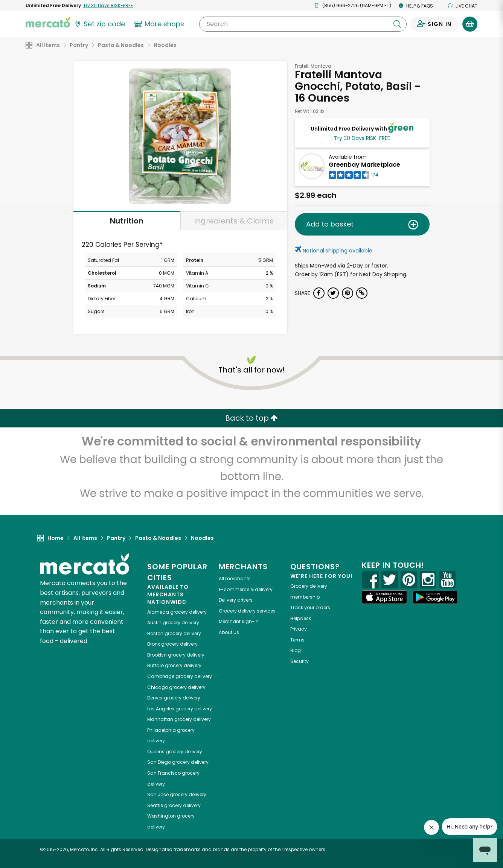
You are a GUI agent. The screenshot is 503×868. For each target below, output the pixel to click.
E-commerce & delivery (246, 589)
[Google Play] (435, 597)
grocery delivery (177, 612)
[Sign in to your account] (434, 24)
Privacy (299, 629)
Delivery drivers (236, 600)
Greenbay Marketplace (364, 165)
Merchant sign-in (239, 621)
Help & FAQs (416, 6)
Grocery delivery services (247, 611)
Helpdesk (301, 618)
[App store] (384, 597)
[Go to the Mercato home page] (48, 22)
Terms (297, 640)
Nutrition (127, 221)
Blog (296, 650)
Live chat (463, 6)
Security (300, 661)
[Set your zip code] (99, 24)
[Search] (303, 24)
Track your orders (310, 607)
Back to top (251, 418)
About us (229, 632)
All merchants (235, 578)
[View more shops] (160, 24)
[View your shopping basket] (470, 24)
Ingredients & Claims (234, 221)
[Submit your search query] (397, 24)
